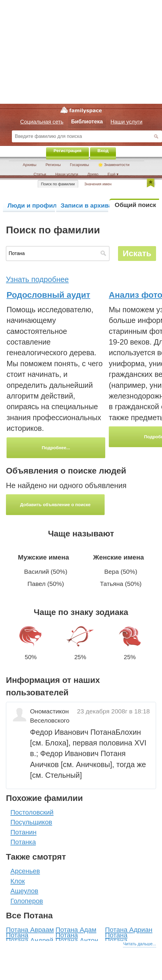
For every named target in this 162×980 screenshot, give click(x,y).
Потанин (23, 832)
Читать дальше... (140, 944)
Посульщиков (31, 822)
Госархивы (79, 165)
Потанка (23, 842)
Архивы (29, 165)
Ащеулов (24, 891)
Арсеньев (25, 871)
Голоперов (27, 901)
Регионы (53, 165)
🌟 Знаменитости (114, 165)
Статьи (40, 174)
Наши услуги (67, 174)
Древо (93, 174)
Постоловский (32, 812)
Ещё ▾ (113, 174)
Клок (18, 881)
